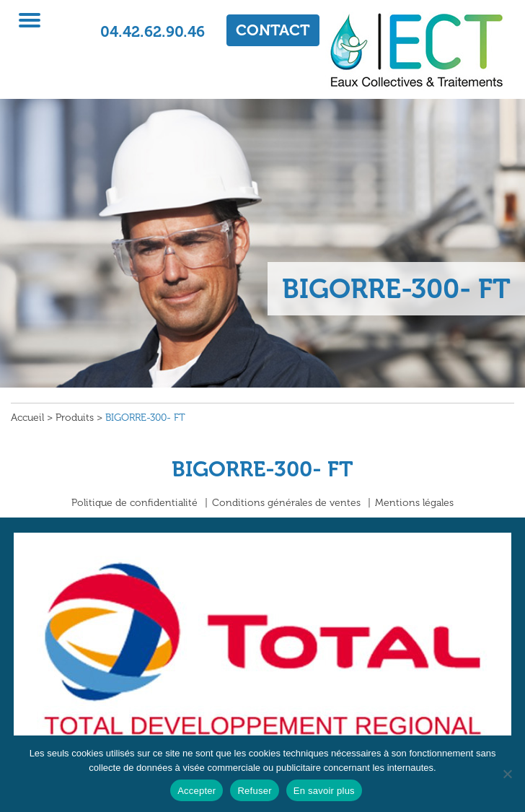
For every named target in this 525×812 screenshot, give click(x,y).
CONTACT (273, 30)
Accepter (197, 791)
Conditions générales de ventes (286, 503)
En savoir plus (324, 791)
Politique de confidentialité (134, 503)
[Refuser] (507, 774)
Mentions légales (414, 503)
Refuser (254, 791)
